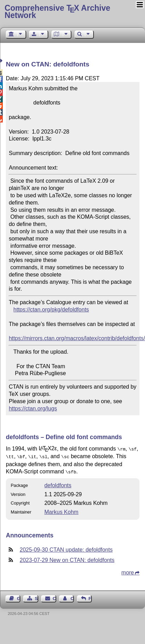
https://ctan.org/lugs (33, 409)
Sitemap (37, 596)
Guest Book (19, 596)
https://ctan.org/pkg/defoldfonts (51, 310)
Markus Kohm (61, 510)
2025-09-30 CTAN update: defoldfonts (66, 548)
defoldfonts (58, 483)
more (128, 570)
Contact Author (72, 596)
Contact (55, 596)
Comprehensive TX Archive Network (57, 12)
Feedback (90, 596)
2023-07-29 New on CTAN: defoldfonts (67, 558)
